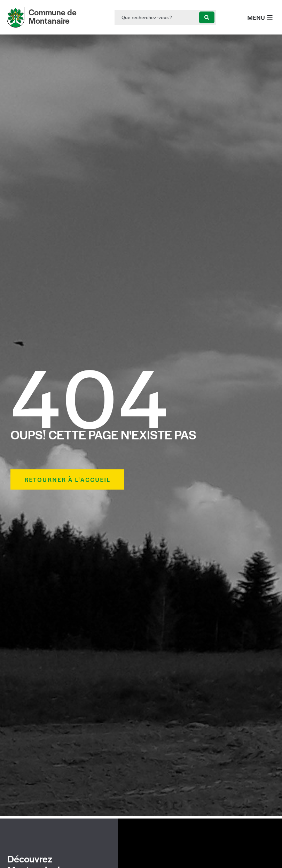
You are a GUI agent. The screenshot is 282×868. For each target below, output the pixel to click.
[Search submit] (207, 17)
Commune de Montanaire (53, 16)
